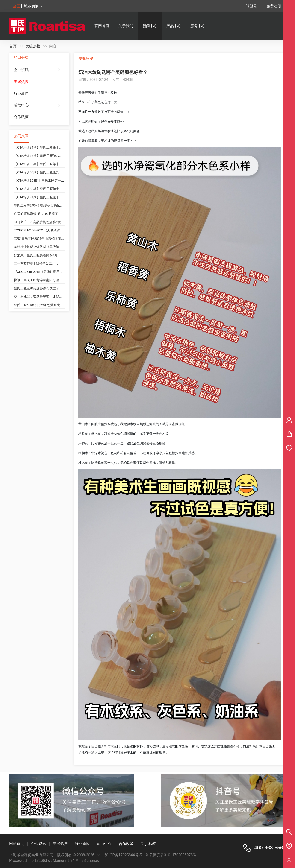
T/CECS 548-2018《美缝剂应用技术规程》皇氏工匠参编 (54, 272)
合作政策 (21, 117)
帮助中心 (21, 105)
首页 (13, 46)
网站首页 (17, 844)
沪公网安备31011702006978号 (171, 855)
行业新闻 (21, 93)
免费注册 (274, 6)
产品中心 (174, 26)
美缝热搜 (33, 46)
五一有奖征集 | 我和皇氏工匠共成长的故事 (44, 263)
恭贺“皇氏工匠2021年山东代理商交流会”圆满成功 (49, 239)
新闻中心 (150, 26)
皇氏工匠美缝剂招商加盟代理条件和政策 (43, 205)
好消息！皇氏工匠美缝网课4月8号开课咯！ (45, 255)
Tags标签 (148, 844)
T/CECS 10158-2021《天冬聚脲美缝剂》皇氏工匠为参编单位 (58, 230)
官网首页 (102, 26)
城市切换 (33, 6)
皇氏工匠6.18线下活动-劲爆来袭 (37, 305)
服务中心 (198, 26)
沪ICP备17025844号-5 (123, 855)
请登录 (252, 6)
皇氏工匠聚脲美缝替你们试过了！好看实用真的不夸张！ (54, 288)
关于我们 (126, 26)
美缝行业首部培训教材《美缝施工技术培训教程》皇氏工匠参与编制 (62, 247)
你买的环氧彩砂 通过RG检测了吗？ (39, 214)
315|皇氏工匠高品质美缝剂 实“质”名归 (41, 222)
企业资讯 (21, 70)
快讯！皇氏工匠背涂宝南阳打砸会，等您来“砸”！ (49, 280)
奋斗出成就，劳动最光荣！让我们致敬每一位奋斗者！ (53, 297)
